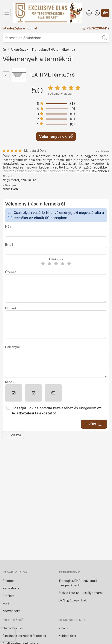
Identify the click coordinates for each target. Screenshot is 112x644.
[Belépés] (97, 13)
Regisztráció (11, 588)
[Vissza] (6, 75)
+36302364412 (98, 28)
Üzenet (11, 272)
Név (8, 226)
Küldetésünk (67, 636)
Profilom (8, 596)
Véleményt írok (56, 136)
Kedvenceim (11, 611)
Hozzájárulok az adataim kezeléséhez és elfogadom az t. (56, 411)
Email (9, 245)
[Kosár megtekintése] (105, 13)
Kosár (7, 603)
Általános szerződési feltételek (24, 636)
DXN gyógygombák (73, 600)
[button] (14, 393)
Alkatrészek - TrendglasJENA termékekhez (43, 50)
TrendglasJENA (70, 581)
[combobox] (56, 38)
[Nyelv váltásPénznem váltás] (89, 13)
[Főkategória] (4, 50)
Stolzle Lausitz (69, 593)
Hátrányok (13, 347)
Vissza (13, 435)
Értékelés (56, 259)
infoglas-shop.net (22, 28)
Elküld (94, 424)
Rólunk (63, 628)
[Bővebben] (100, 171)
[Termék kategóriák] (7, 13)
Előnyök (11, 308)
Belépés (8, 581)
